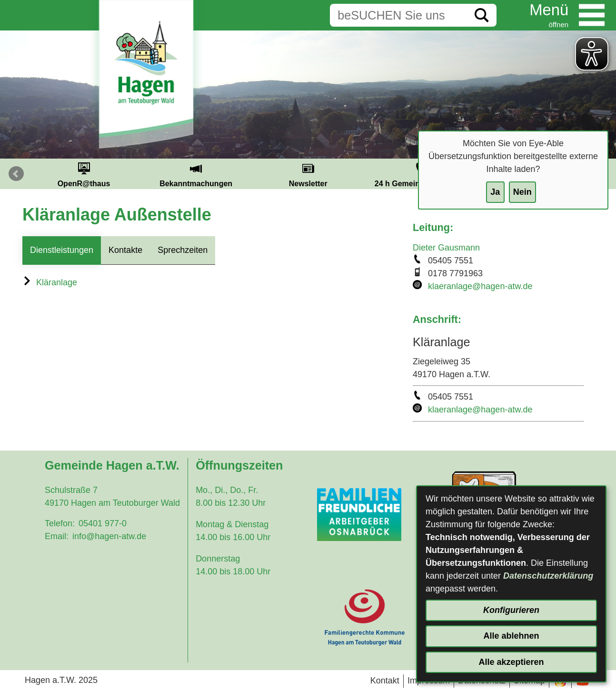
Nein (522, 192)
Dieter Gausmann (446, 248)
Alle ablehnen (511, 636)
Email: (57, 536)
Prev (16, 174)
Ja (495, 192)
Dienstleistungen (62, 250)
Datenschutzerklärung (548, 576)
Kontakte (125, 250)
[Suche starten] (482, 15)
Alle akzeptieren (511, 662)
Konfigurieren (511, 610)
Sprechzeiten (183, 250)
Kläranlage (50, 282)
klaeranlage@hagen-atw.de (480, 286)
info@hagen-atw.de (109, 536)
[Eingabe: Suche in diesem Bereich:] (398, 15)
